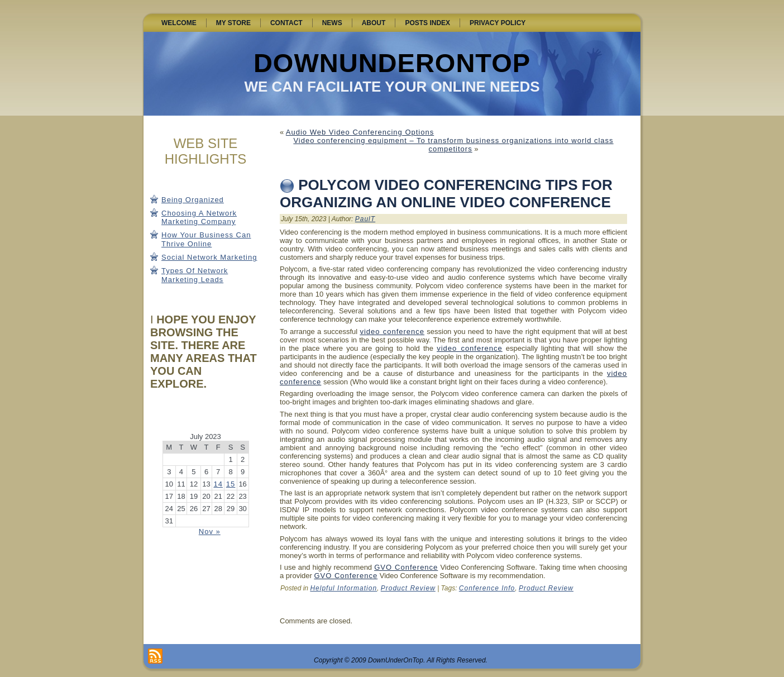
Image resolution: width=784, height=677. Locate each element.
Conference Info (487, 588)
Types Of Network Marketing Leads (195, 275)
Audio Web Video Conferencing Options (360, 132)
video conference (392, 332)
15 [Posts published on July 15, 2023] (231, 484)
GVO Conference (406, 567)
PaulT (365, 219)
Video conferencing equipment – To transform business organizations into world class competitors (453, 145)
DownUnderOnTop (392, 63)
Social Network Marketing (209, 257)
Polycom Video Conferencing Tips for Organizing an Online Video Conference (446, 194)
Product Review (408, 588)
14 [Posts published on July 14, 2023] (218, 484)
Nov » (210, 531)
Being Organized (193, 200)
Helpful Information (343, 588)
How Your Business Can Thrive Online (206, 239)
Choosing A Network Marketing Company (199, 218)
